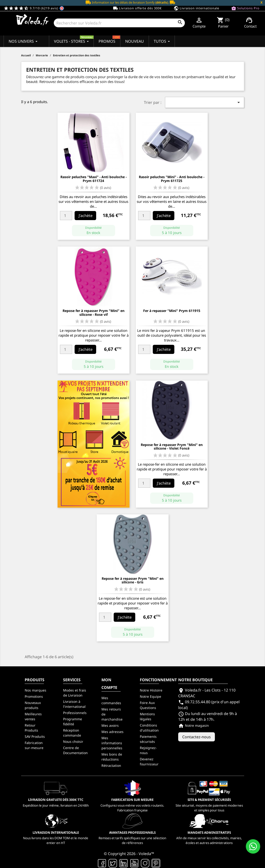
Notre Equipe (150, 696)
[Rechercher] (119, 23)
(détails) (162, 2)
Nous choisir (73, 742)
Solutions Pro (245, 8)
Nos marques (35, 690)
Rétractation (111, 765)
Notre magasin (194, 725)
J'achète (86, 216)
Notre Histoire (151, 690)
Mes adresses (112, 732)
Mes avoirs (110, 725)
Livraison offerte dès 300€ (137, 8)
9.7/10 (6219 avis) (34, 8)
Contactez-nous (197, 737)
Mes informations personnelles (112, 743)
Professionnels (75, 713)
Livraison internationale (196, 8)
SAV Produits (35, 736)
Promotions (34, 696)
